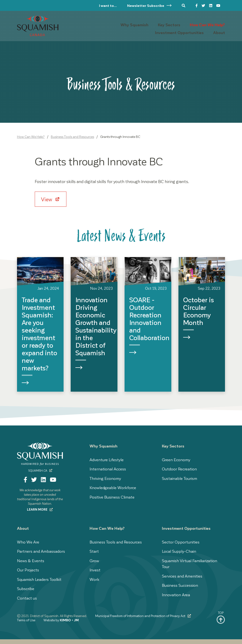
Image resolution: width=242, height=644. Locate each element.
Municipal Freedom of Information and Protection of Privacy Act (143, 616)
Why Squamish (104, 446)
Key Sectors (173, 446)
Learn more (40, 509)
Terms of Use (26, 620)
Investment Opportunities (186, 528)
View (47, 199)
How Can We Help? (31, 137)
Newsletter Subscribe (150, 5)
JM (76, 620)
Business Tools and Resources (72, 137)
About (23, 528)
